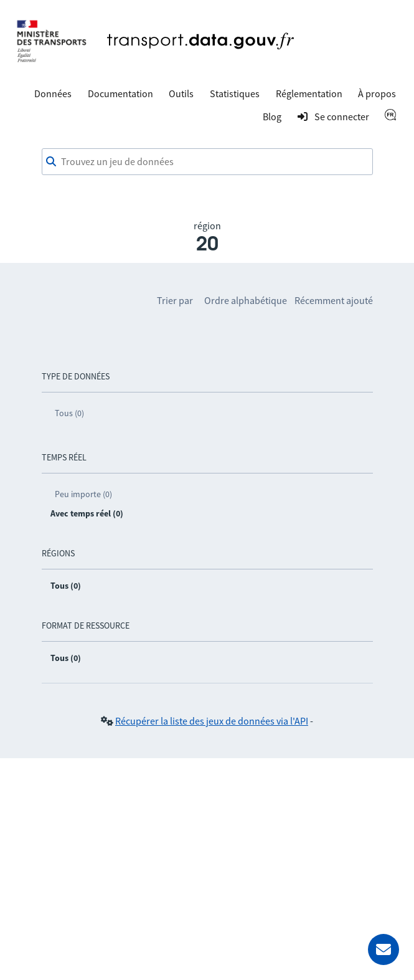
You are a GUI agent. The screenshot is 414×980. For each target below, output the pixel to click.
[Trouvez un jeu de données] (207, 162)
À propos (377, 93)
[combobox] (207, 162)
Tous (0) (69, 413)
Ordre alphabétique (246, 300)
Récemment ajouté (334, 300)
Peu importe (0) (83, 494)
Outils (181, 93)
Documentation (120, 93)
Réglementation (309, 93)
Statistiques (235, 93)
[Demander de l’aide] (383, 949)
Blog (272, 117)
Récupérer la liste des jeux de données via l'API (212, 721)
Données (53, 93)
